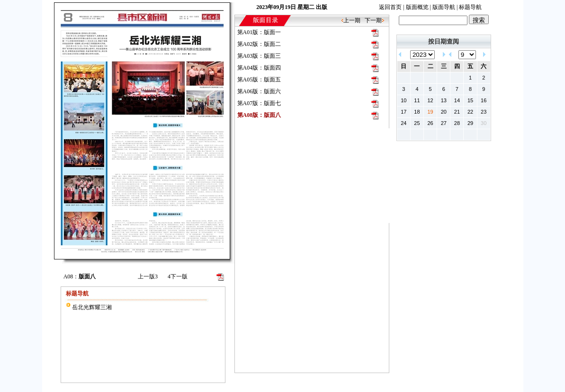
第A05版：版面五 (259, 80)
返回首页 (390, 7)
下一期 (373, 20)
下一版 (178, 276)
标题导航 (470, 7)
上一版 (148, 276)
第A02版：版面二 (259, 44)
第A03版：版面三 (259, 56)
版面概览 (417, 7)
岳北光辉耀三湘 (92, 307)
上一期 (352, 20)
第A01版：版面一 (259, 32)
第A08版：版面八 (259, 115)
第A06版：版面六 (259, 91)
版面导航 (444, 7)
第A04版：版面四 (259, 68)
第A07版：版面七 (259, 103)
